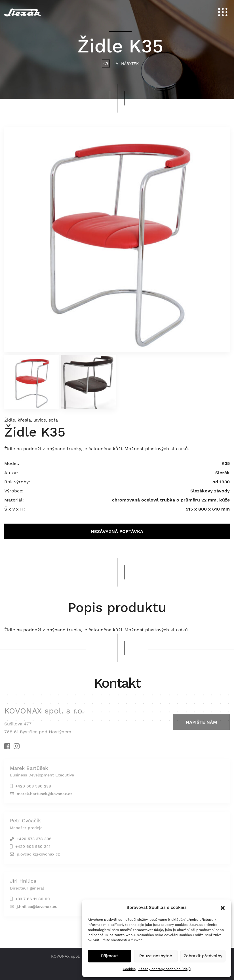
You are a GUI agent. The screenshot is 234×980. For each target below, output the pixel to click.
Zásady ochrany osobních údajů (165, 969)
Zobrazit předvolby (203, 956)
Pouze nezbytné (156, 956)
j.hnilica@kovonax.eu (37, 908)
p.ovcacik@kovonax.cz (38, 855)
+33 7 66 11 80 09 (33, 900)
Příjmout (109, 956)
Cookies (129, 969)
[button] (223, 907)
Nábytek (130, 64)
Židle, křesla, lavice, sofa (31, 420)
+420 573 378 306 (34, 840)
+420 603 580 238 (33, 788)
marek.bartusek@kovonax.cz (45, 795)
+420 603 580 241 (33, 848)
